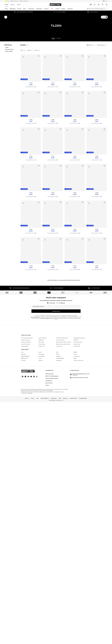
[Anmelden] (95, 5)
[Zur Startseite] (55, 5)
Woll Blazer (76, 418)
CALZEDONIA (42, 434)
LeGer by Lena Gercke (79, 438)
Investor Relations (45, 474)
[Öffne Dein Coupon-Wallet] (91, 5)
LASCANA (23, 432)
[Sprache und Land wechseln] (105, 1)
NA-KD (58, 432)
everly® (40, 430)
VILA (57, 430)
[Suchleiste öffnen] (87, 9)
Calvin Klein (59, 434)
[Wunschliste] (103, 5)
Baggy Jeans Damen (26, 418)
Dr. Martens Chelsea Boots (62, 416)
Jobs (37, 474)
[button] (91, 45)
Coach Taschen (42, 422)
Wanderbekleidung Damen (79, 416)
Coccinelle (23, 438)
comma (40, 436)
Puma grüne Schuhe (60, 418)
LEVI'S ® (75, 432)
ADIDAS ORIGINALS (25, 434)
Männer (13, 5)
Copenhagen (41, 432)
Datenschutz (54, 474)
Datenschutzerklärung (35, 400)
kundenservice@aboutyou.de (47, 402)
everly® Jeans (59, 424)
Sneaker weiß (42, 424)
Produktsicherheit (83, 474)
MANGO (75, 430)
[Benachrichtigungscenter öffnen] (99, 5)
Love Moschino (77, 434)
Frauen (6, 5)
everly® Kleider (77, 424)
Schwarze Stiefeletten (26, 420)
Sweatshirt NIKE (25, 424)
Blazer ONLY (41, 420)
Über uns (27, 474)
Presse (33, 474)
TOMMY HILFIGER (60, 436)
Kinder (19, 5)
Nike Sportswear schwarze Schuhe (64, 420)
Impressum (65, 474)
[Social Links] (23, 452)
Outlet (7, 1)
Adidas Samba (77, 422)
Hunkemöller (59, 438)
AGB (60, 474)
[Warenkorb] (107, 5)
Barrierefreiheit (73, 474)
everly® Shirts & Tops (26, 422)
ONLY (22, 430)
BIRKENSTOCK (24, 436)
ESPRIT (75, 436)
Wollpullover (41, 418)
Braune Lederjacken (78, 420)
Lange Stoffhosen (43, 416)
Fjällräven (41, 438)
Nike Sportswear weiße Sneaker (63, 422)
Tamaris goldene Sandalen (27, 416)
